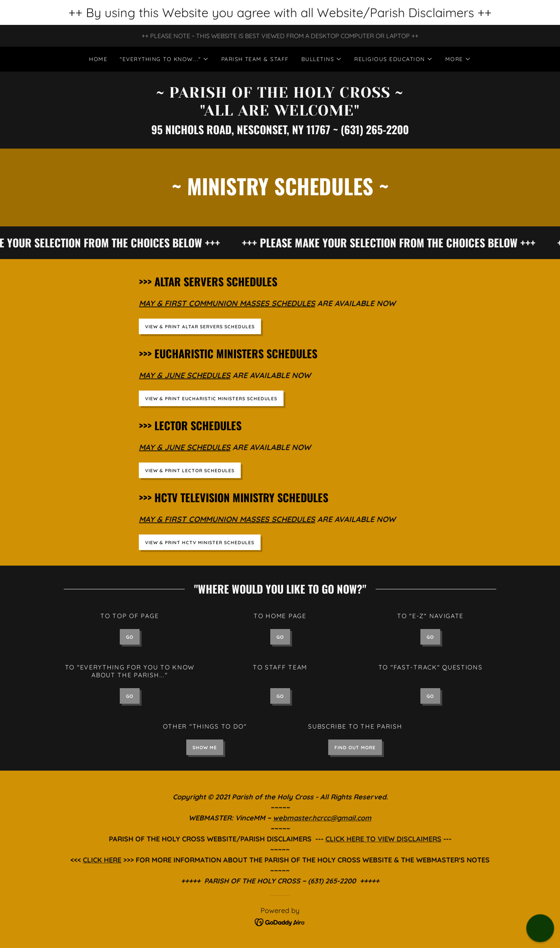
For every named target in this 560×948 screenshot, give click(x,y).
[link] (280, 113)
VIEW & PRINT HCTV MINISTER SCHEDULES (200, 542)
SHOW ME (205, 747)
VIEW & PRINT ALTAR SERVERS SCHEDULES (200, 327)
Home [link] (98, 59)
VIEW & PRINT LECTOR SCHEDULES (190, 470)
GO (130, 637)
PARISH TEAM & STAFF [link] (255, 59)
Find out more (355, 747)
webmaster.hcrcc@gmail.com (322, 818)
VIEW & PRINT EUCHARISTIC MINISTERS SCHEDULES (211, 399)
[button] (164, 59)
